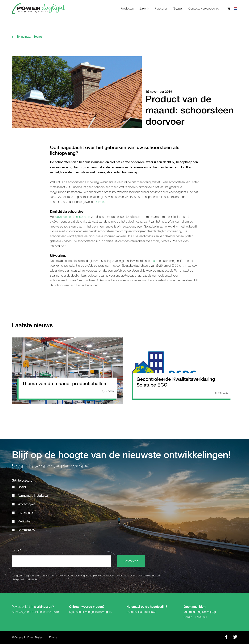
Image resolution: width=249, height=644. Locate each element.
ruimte (100, 202)
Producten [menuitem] (127, 9)
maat (154, 261)
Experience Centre (47, 612)
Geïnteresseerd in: (24, 481)
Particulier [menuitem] (161, 9)
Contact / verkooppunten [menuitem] (205, 9)
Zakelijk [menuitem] (144, 9)
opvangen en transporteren (73, 217)
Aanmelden (131, 561)
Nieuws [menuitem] (178, 9)
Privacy (53, 637)
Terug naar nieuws (30, 37)
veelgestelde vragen (98, 612)
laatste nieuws (147, 612)
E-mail (17, 551)
